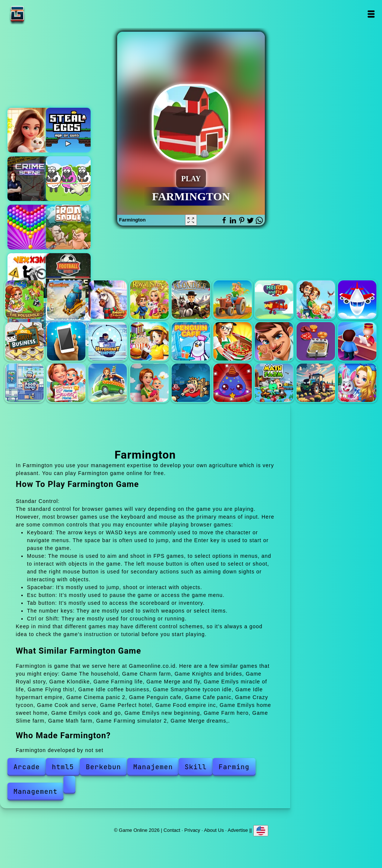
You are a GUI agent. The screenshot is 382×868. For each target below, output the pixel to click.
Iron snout (68, 227)
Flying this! (357, 300)
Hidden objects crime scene (30, 179)
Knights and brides (108, 300)
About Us (214, 830)
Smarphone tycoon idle (66, 341)
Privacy (192, 830)
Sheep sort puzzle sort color (68, 179)
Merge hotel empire (30, 130)
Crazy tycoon (274, 341)
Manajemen (153, 767)
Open (371, 14)
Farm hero (191, 383)
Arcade (27, 767)
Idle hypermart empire (108, 341)
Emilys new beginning (149, 383)
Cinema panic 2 (149, 341)
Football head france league (68, 276)
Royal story (149, 300)
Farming (234, 767)
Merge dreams (357, 383)
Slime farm (233, 383)
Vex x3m (30, 276)
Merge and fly (274, 300)
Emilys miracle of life (316, 300)
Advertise (238, 830)
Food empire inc (24, 383)
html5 (63, 767)
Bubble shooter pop (30, 227)
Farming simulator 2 (316, 383)
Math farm (274, 383)
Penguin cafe (191, 341)
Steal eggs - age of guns (68, 130)
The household (24, 300)
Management (35, 791)
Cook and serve (316, 341)
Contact (172, 830)
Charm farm (66, 300)
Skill (196, 767)
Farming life (233, 300)
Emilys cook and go (108, 383)
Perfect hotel (357, 341)
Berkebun (103, 767)
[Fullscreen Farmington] (191, 220)
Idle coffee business (24, 341)
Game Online (41, 14)
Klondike (191, 300)
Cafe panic (233, 341)
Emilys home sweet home (66, 383)
